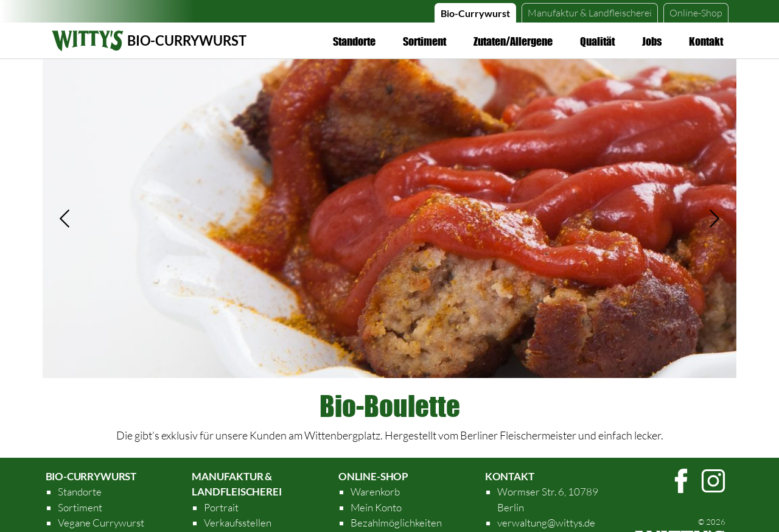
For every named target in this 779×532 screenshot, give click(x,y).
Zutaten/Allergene (513, 41)
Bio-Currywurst (475, 13)
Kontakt (706, 41)
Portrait (221, 507)
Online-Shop (696, 13)
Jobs (652, 41)
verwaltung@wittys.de (546, 523)
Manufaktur (590, 13)
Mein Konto (376, 507)
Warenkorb (375, 492)
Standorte (354, 41)
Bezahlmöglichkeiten (396, 523)
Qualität (597, 41)
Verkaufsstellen (238, 523)
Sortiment (424, 41)
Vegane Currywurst (101, 523)
